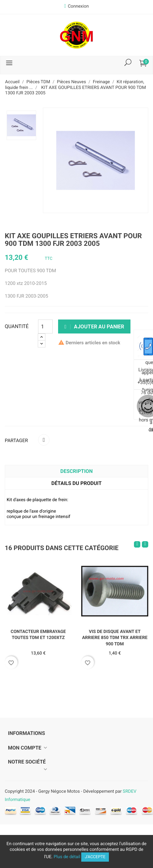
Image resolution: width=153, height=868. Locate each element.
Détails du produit (76, 483)
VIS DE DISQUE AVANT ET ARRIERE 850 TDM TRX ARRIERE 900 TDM (115, 638)
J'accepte (95, 857)
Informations (27, 733)
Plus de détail (67, 857)
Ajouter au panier (94, 327)
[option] (21, 125)
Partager (44, 440)
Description (76, 471)
